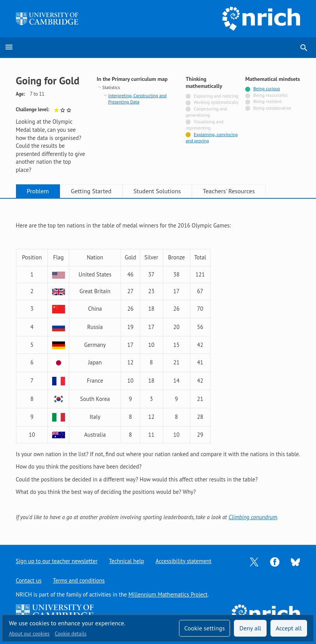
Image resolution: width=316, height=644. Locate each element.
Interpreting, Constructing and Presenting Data (137, 99)
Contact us (29, 580)
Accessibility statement (183, 561)
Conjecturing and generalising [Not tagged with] (206, 112)
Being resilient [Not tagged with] (268, 101)
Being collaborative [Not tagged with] (272, 108)
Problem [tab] (38, 191)
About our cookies (29, 633)
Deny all (250, 628)
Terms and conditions (79, 580)
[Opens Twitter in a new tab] (254, 561)
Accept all (289, 628)
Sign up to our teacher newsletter (57, 561)
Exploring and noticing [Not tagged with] (216, 96)
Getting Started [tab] (91, 191)
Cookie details (71, 633)
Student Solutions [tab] (157, 191)
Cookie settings (204, 628)
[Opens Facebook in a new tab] (275, 561)
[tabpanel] (158, 365)
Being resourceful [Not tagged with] (270, 95)
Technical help (126, 561)
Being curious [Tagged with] (267, 88)
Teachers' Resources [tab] (229, 191)
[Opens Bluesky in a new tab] (295, 561)
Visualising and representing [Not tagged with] (205, 125)
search (304, 48)
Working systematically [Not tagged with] (216, 102)
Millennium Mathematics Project (168, 594)
